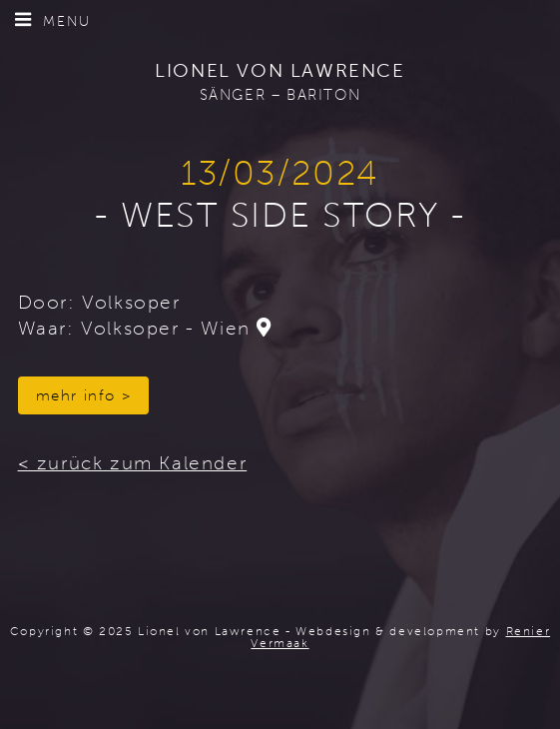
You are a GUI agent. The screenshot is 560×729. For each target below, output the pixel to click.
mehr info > (84, 395)
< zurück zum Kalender (133, 463)
